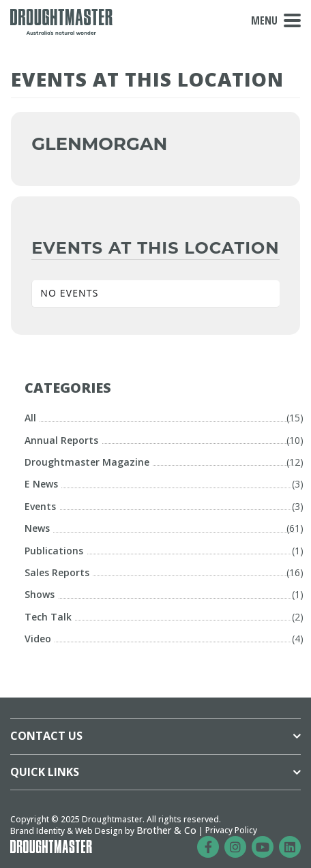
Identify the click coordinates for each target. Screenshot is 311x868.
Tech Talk (48, 617)
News (37, 528)
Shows (40, 594)
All (30, 418)
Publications (54, 551)
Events (40, 506)
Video (38, 639)
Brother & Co (166, 830)
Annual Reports (61, 440)
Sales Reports (57, 572)
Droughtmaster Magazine (87, 462)
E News (41, 484)
